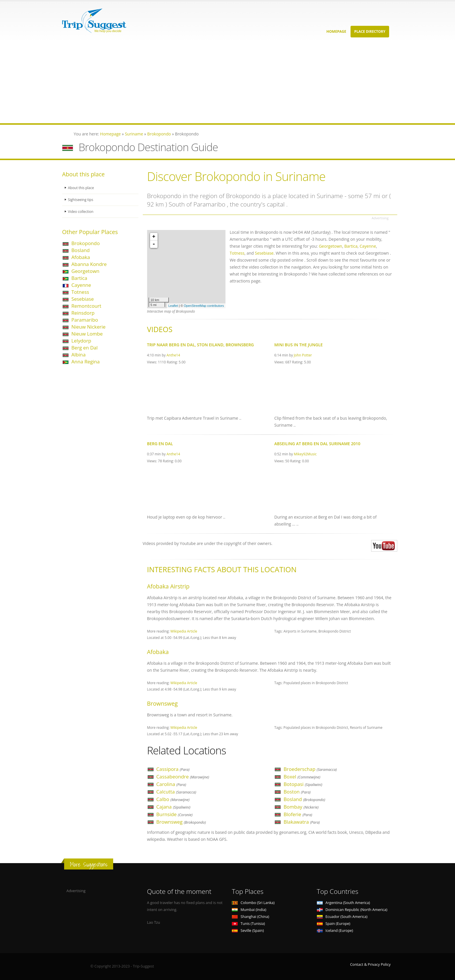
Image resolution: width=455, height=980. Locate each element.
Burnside (175, 814)
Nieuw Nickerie (89, 327)
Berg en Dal (84, 348)
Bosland (81, 250)
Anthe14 (173, 355)
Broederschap (310, 769)
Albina (78, 355)
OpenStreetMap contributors (204, 306)
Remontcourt (86, 306)
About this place (82, 188)
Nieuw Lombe (87, 334)
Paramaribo (85, 320)
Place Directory (370, 31)
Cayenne (81, 285)
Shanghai (250, 917)
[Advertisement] (174, 83)
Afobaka (81, 257)
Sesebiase (83, 299)
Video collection (81, 212)
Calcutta (176, 792)
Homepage (336, 31)
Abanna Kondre (89, 264)
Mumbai (249, 910)
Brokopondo (86, 243)
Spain (334, 924)
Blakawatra (302, 822)
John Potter (303, 355)
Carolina (171, 784)
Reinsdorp (83, 313)
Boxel (302, 777)
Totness (80, 292)
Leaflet (173, 306)
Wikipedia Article (184, 631)
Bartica (79, 278)
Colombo (253, 903)
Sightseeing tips (81, 200)
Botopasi (303, 784)
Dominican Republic (352, 910)
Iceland (335, 931)
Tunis (248, 924)
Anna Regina (86, 362)
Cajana (174, 807)
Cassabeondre (183, 777)
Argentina (344, 903)
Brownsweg (181, 822)
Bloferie (298, 814)
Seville (248, 931)
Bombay (301, 807)
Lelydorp (81, 341)
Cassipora (173, 769)
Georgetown (85, 271)
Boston (297, 792)
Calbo (173, 799)
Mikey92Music (305, 454)
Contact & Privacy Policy (370, 964)
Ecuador (342, 917)
